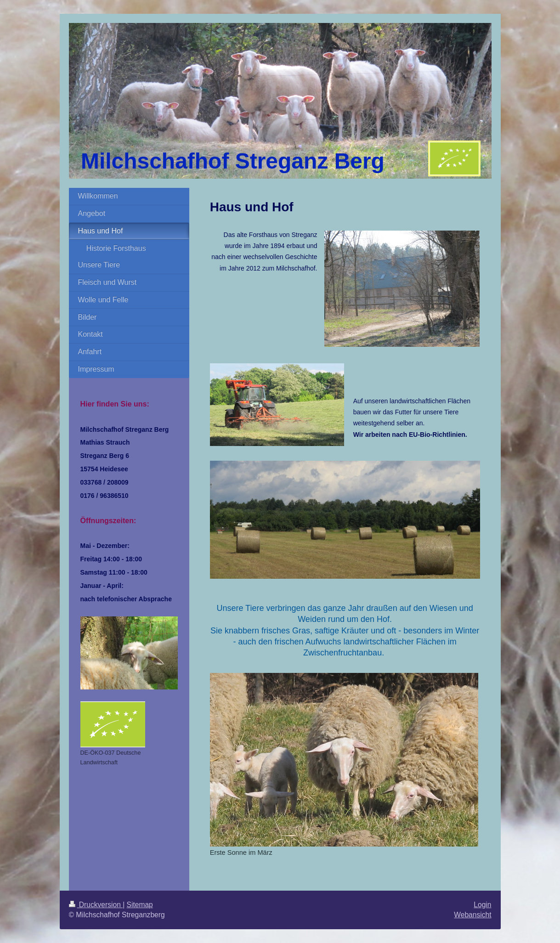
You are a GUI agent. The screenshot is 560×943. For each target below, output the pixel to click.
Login (482, 905)
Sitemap (140, 905)
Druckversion (96, 905)
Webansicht (472, 915)
